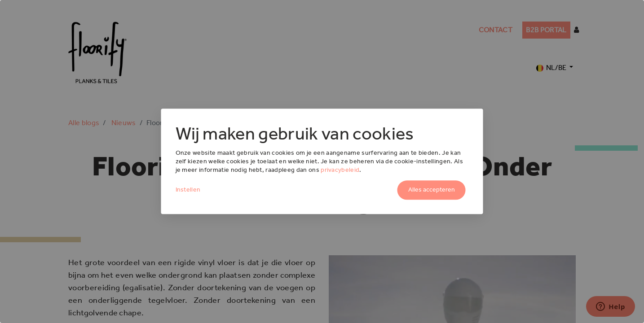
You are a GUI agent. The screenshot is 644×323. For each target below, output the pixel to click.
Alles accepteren (432, 190)
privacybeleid (340, 170)
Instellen (188, 190)
